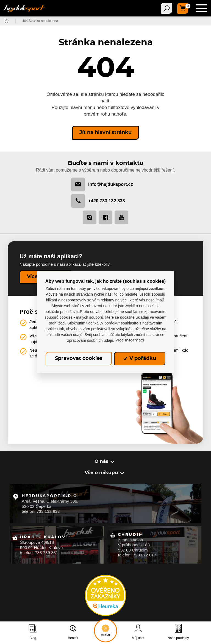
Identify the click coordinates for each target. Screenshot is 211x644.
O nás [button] (101, 461)
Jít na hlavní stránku (105, 133)
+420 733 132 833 (98, 201)
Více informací (130, 340)
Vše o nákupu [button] (101, 473)
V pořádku (140, 359)
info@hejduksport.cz (102, 184)
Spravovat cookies (79, 359)
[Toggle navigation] (166, 8)
